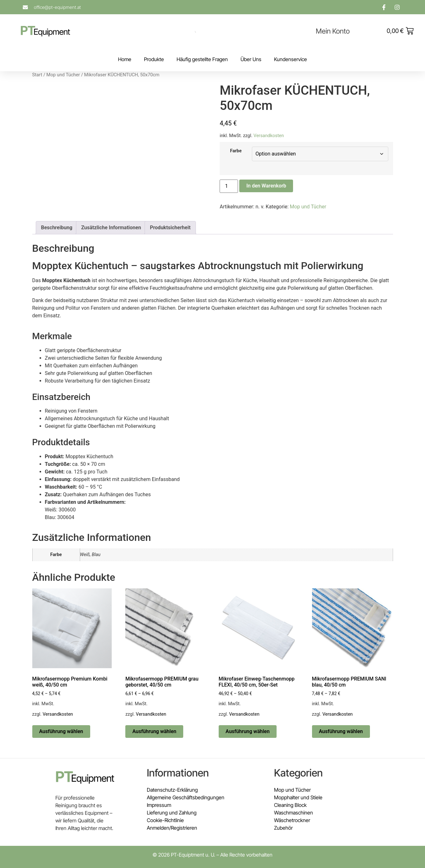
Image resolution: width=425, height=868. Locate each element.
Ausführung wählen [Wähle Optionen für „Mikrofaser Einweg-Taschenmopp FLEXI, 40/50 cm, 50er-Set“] (248, 731)
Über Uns (251, 59)
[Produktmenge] (229, 186)
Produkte (154, 59)
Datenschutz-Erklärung (172, 790)
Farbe (236, 151)
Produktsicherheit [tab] (170, 228)
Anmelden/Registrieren (172, 828)
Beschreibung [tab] (57, 228)
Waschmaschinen (294, 813)
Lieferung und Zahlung (172, 813)
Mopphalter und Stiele (298, 797)
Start (37, 75)
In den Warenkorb (266, 186)
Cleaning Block (290, 805)
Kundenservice (291, 59)
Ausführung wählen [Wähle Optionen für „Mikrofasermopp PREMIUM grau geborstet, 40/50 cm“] (154, 731)
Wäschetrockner (292, 820)
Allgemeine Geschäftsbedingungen (186, 797)
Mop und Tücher (63, 75)
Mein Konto (333, 31)
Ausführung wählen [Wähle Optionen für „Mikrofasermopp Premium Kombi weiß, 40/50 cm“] (61, 731)
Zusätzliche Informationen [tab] (111, 228)
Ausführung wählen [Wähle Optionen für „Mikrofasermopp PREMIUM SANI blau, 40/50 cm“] (341, 731)
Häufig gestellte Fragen (202, 59)
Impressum (159, 805)
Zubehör (283, 828)
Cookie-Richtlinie (165, 820)
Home (125, 59)
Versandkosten (269, 136)
